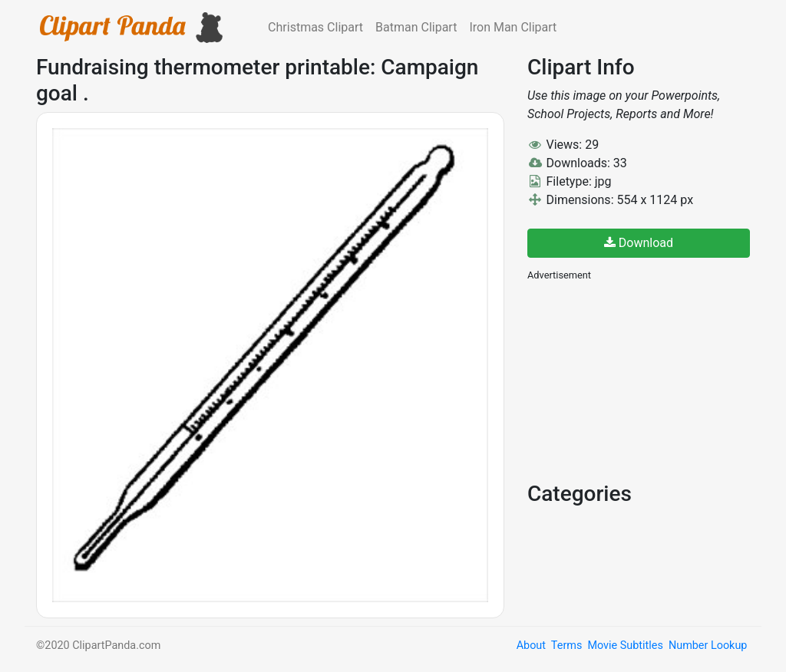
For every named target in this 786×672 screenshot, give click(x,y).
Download (639, 243)
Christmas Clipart (315, 27)
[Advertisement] (642, 380)
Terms (566, 646)
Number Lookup (708, 646)
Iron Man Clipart (513, 27)
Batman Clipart (416, 27)
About (531, 646)
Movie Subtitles (625, 646)
